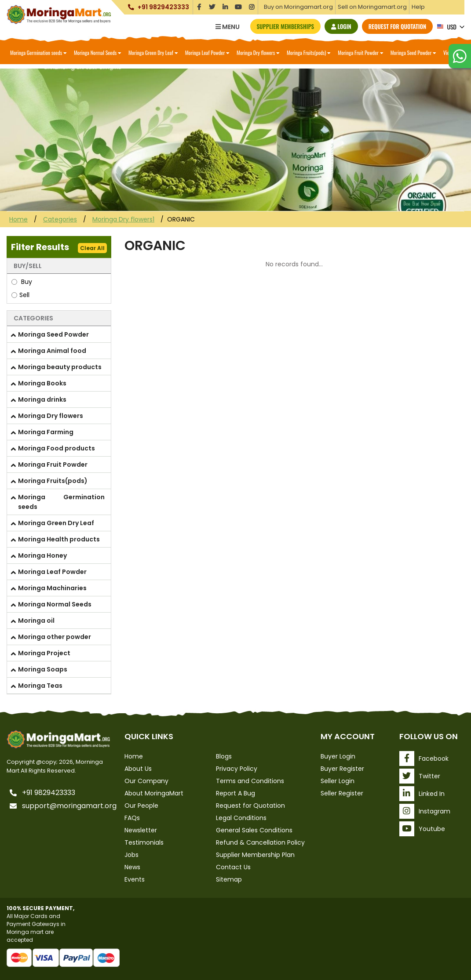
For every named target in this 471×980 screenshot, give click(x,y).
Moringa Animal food (52, 351)
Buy (22, 282)
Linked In (422, 794)
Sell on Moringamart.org (372, 7)
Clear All (92, 248)
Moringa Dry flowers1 (123, 219)
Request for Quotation (397, 26)
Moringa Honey (42, 555)
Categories (60, 219)
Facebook (424, 759)
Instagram (425, 811)
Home (18, 219)
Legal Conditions (241, 818)
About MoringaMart (154, 793)
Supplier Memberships (286, 26)
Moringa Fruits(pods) (309, 53)
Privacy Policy (237, 769)
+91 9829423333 (163, 7)
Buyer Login (338, 756)
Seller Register (342, 793)
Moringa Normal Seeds (98, 53)
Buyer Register (342, 769)
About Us (138, 769)
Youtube (422, 829)
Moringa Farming (46, 432)
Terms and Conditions (250, 781)
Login (341, 26)
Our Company (146, 781)
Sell (20, 295)
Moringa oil (36, 621)
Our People (141, 806)
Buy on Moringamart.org (298, 7)
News (132, 867)
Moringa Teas (40, 686)
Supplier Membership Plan (255, 855)
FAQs (132, 818)
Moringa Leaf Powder (207, 53)
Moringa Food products (57, 448)
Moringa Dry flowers (258, 53)
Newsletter (141, 830)
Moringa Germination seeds (38, 53)
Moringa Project (44, 653)
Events (135, 879)
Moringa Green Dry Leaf (153, 53)
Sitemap (229, 879)
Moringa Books (42, 383)
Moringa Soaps (43, 669)
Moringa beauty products (60, 367)
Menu (228, 27)
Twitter (420, 776)
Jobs (131, 855)
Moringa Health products (59, 539)
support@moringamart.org (64, 806)
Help (418, 7)
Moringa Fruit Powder (360, 53)
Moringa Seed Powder (413, 53)
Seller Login (338, 781)
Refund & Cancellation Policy (260, 842)
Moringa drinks (42, 399)
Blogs (224, 756)
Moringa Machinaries (52, 588)
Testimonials (144, 842)
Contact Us (233, 867)
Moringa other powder (55, 637)
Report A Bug (235, 793)
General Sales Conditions (254, 830)
